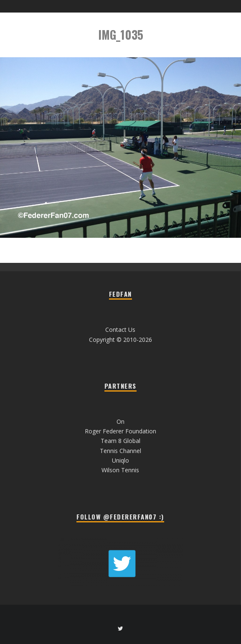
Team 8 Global (120, 441)
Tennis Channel (120, 451)
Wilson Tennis (120, 470)
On (120, 421)
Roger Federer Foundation (120, 431)
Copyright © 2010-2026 (120, 340)
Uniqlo (120, 460)
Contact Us (120, 330)
